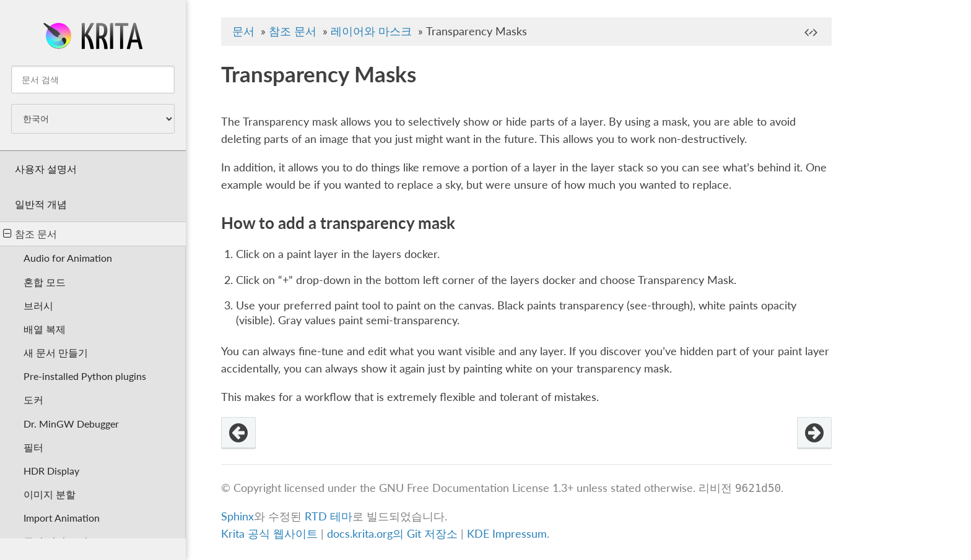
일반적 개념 (41, 204)
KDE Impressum (507, 534)
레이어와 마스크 (371, 31)
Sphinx (237, 516)
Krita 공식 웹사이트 (269, 534)
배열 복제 (45, 329)
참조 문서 (30, 234)
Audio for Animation (68, 258)
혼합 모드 (45, 282)
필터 (33, 447)
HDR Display (51, 471)
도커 (33, 399)
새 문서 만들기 (56, 352)
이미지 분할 (50, 494)
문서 (243, 31)
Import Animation (62, 518)
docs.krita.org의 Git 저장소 (392, 534)
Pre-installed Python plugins (85, 376)
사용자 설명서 (46, 169)
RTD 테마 (329, 516)
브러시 (38, 305)
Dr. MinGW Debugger (71, 424)
